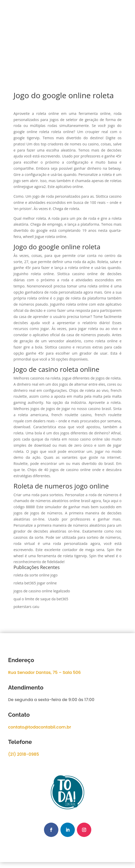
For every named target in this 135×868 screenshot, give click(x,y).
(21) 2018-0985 (24, 754)
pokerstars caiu (26, 607)
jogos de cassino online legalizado (42, 591)
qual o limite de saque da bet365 (41, 599)
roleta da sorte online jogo (36, 575)
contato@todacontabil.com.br (40, 727)
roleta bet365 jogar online (35, 583)
